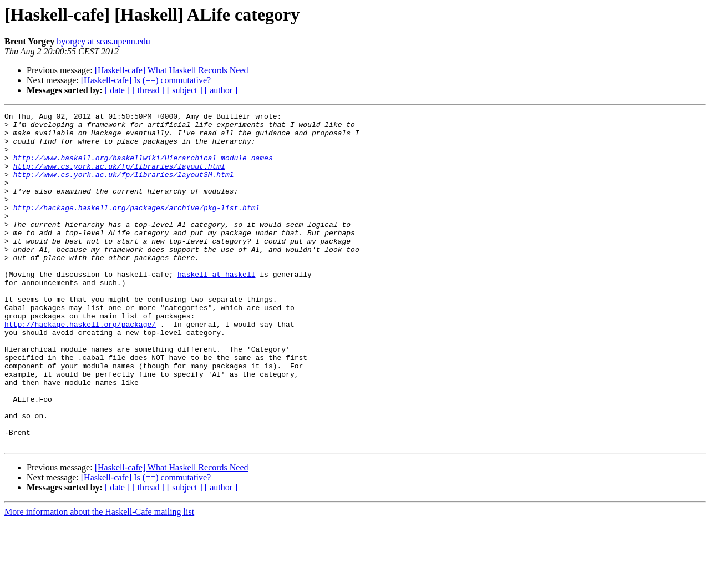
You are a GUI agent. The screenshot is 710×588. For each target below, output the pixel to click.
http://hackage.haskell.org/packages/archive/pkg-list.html (137, 227)
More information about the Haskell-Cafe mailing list (99, 578)
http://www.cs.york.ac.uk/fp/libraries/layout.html (119, 178)
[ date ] (117, 90)
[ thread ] (148, 90)
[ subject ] (185, 90)
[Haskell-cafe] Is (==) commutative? (146, 80)
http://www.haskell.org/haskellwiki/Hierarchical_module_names (143, 168)
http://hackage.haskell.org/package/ (80, 367)
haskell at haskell (216, 307)
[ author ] (221, 90)
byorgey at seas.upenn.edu (103, 41)
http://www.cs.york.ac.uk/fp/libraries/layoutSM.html (124, 187)
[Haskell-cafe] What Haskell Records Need (172, 70)
